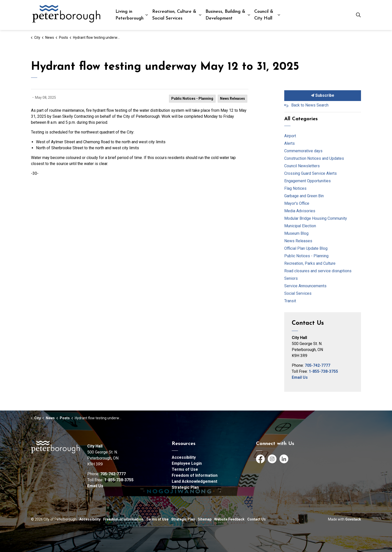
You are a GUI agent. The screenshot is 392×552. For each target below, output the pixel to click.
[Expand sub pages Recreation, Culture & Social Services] (200, 15)
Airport (290, 136)
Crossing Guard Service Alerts (310, 173)
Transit (290, 301)
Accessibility (184, 457)
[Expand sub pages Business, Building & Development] (249, 15)
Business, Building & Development (225, 15)
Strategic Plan (185, 487)
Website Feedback (229, 519)
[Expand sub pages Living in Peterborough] (147, 15)
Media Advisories (300, 211)
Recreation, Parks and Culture (310, 263)
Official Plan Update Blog (306, 248)
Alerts (289, 143)
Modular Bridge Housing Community (316, 218)
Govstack (353, 519)
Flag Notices (295, 188)
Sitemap (205, 519)
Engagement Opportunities (307, 181)
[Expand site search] (358, 15)
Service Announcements (305, 286)
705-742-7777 (317, 365)
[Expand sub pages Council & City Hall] (279, 15)
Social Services (298, 293)
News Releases (232, 98)
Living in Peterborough (129, 15)
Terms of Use (185, 469)
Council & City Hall (264, 15)
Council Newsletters (302, 166)
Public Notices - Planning (192, 98)
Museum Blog (296, 233)
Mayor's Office (297, 203)
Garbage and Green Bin (304, 196)
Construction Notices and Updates (314, 158)
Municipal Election (300, 226)
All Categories (301, 119)
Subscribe (323, 96)
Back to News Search (310, 105)
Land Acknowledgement (194, 481)
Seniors (291, 278)
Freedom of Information (195, 475)
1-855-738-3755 (323, 371)
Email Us (300, 377)
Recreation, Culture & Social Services (174, 15)
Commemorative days (303, 151)
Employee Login (187, 463)
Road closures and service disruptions (318, 271)
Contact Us (256, 519)
